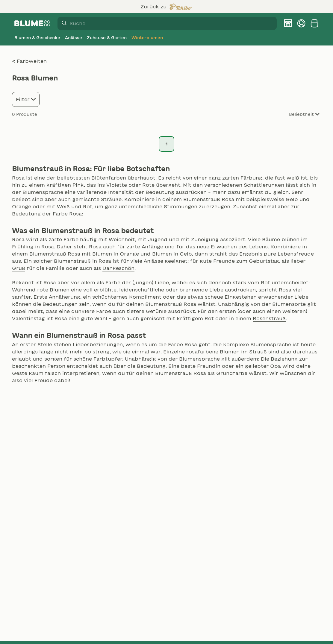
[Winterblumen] (147, 38)
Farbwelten (32, 61)
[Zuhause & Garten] (107, 38)
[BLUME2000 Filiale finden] (288, 23)
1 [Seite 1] (167, 144)
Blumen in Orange (116, 254)
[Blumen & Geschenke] (37, 38)
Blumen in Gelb (172, 254)
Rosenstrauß (269, 318)
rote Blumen (53, 290)
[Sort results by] (297, 114)
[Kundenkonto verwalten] (301, 23)
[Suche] (62, 23)
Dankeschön (118, 268)
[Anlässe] (74, 38)
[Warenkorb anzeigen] (314, 23)
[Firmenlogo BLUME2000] (32, 23)
